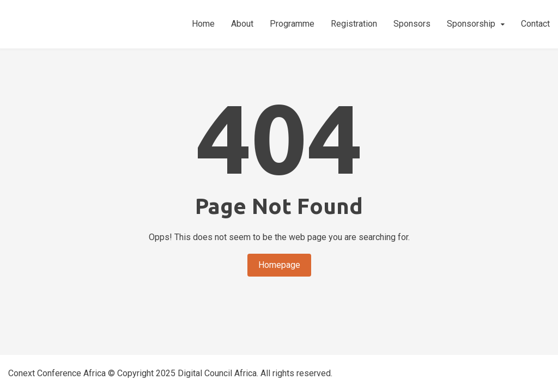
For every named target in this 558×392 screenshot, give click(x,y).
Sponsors (412, 24)
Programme (292, 24)
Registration (354, 24)
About (242, 24)
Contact (535, 24)
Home (203, 24)
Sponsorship (471, 24)
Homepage (279, 265)
